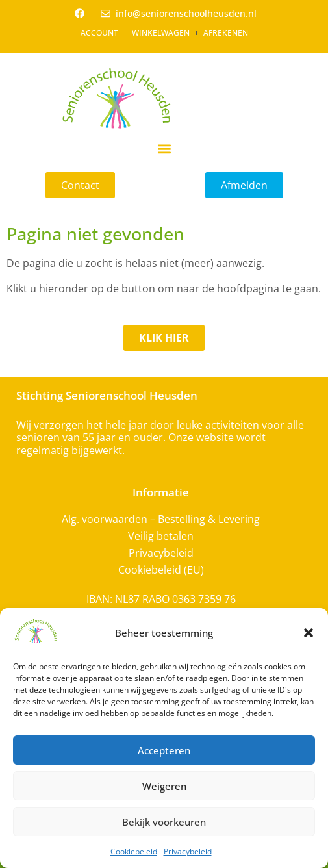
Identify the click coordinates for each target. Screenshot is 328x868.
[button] (309, 633)
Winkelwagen (161, 33)
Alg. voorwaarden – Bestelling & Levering (161, 519)
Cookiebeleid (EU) (161, 570)
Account (99, 33)
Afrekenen (226, 33)
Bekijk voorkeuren (164, 822)
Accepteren (164, 750)
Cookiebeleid (134, 851)
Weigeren (164, 786)
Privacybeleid (188, 851)
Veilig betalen (161, 536)
